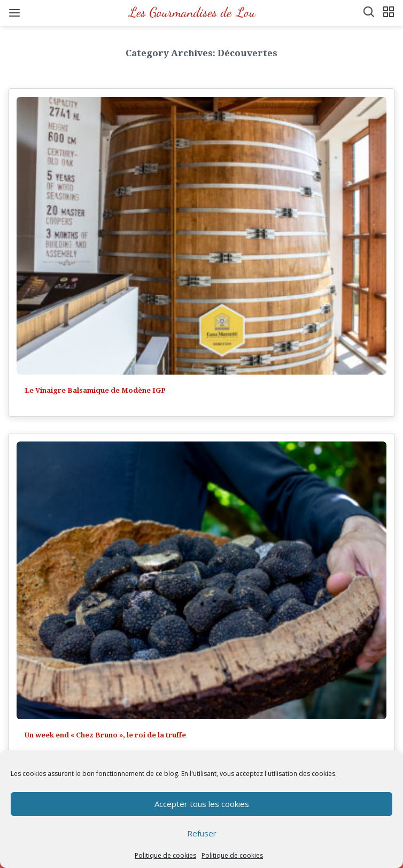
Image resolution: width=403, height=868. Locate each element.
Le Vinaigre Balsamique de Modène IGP (95, 390)
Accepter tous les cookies (202, 804)
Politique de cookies (165, 855)
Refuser (202, 833)
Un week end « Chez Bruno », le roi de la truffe (105, 735)
